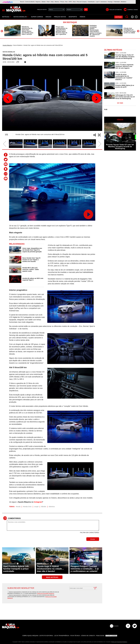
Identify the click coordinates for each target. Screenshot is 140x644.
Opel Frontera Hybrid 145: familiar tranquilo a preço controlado (16, 569)
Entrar (118, 17)
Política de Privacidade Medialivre (46, 593)
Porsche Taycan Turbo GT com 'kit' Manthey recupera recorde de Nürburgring (125, 57)
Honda (18, 507)
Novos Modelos (21, 17)
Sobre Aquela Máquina (30, 636)
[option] (19, 30)
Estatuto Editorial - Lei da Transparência (54, 636)
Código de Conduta (88, 636)
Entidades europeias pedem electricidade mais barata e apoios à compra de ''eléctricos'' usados (96, 31)
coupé (36, 507)
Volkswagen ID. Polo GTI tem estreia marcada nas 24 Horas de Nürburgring (125, 97)
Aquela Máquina (7, 45)
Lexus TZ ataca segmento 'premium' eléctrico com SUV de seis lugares (124, 66)
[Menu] (3, 10)
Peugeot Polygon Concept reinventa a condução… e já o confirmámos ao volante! (85, 569)
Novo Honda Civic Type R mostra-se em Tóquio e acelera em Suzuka (31, 260)
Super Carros (37, 17)
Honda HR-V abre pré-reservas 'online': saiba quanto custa (31, 269)
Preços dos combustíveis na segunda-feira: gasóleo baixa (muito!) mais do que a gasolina (62, 30)
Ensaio (48, 17)
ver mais (120, 103)
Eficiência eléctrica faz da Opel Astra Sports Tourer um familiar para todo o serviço (27, 30)
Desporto (73, 17)
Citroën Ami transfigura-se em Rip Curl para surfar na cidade (129, 30)
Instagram (38, 502)
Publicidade (100, 636)
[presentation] (81, 595)
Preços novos (60, 17)
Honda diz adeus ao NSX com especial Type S (33, 279)
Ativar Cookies (111, 636)
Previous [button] (2, 31)
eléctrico (52, 507)
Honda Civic (27, 507)
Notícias (6, 17)
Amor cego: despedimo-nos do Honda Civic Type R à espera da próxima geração (32, 250)
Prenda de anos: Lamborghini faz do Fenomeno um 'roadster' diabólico (124, 77)
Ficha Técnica (75, 636)
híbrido (44, 507)
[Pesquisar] (127, 17)
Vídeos (82, 17)
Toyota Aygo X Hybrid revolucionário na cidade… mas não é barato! (50, 569)
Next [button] (138, 31)
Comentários (14, 518)
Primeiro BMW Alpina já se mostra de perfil (125, 86)
